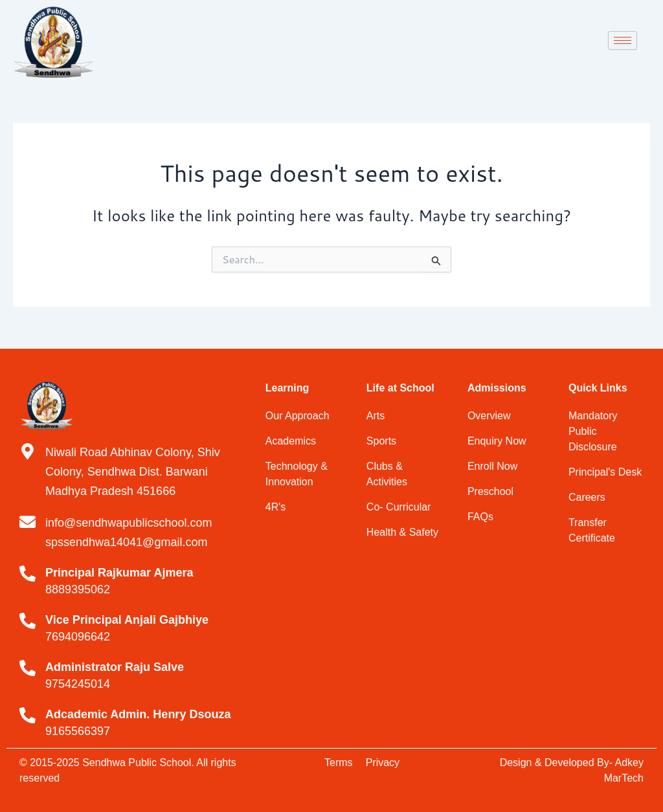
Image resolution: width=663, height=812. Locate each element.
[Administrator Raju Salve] (28, 668)
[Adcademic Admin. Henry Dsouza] (28, 715)
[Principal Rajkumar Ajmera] (28, 574)
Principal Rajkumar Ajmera (119, 573)
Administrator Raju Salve (115, 667)
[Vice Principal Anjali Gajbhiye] (28, 621)
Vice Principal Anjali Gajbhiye (127, 620)
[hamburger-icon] (623, 40)
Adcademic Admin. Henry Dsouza (138, 714)
